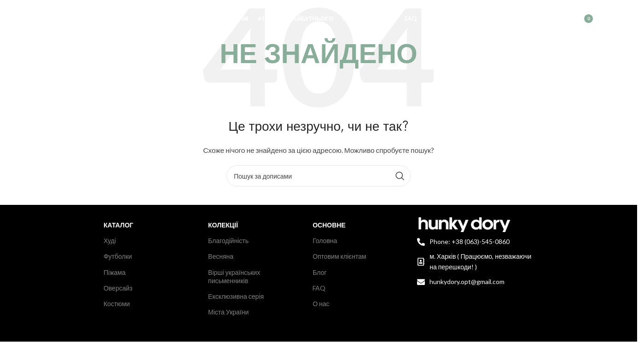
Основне (329, 225)
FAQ (319, 288)
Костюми (117, 304)
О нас (321, 304)
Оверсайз (118, 288)
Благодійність (228, 241)
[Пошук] (540, 21)
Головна (325, 241)
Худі (110, 241)
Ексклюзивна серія (236, 296)
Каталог (119, 225)
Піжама (115, 272)
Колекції (223, 225)
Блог (319, 272)
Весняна (221, 256)
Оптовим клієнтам (339, 256)
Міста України (228, 312)
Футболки (118, 256)
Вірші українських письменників (234, 276)
